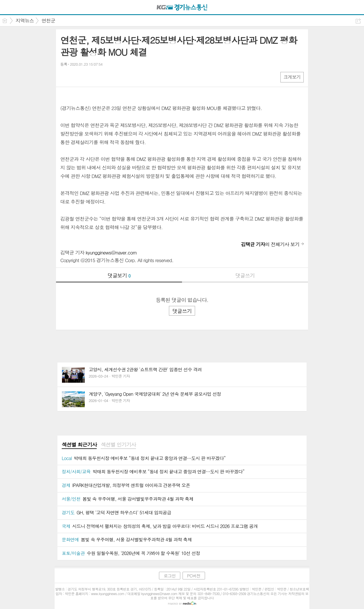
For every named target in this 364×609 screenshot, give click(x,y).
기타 (99, 77)
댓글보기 (119, 275)
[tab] (79, 445)
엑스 (77, 77)
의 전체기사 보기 (270, 244)
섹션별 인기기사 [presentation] (118, 445)
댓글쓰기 (245, 275)
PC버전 (194, 576)
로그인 (169, 576)
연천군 (48, 20)
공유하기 (358, 21)
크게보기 (292, 77)
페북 (65, 77)
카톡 (88, 77)
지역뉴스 (25, 20)
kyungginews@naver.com (111, 252)
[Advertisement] (182, 341)
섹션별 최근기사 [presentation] (79, 445)
